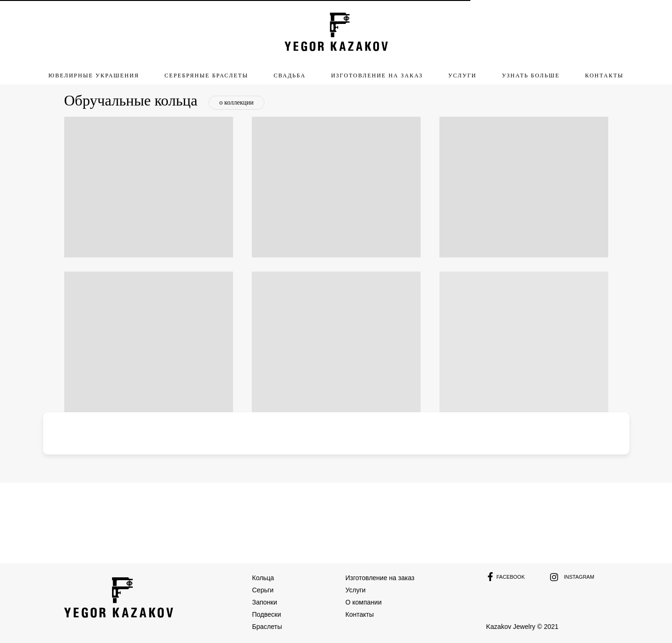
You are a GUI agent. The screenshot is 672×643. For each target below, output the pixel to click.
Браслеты (267, 627)
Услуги (356, 590)
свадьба (290, 76)
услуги (462, 76)
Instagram (579, 577)
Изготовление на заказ (380, 578)
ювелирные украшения (94, 76)
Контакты (604, 76)
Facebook (511, 577)
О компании (364, 602)
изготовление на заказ (377, 76)
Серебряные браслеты (207, 76)
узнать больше (531, 76)
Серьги (263, 590)
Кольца (263, 578)
